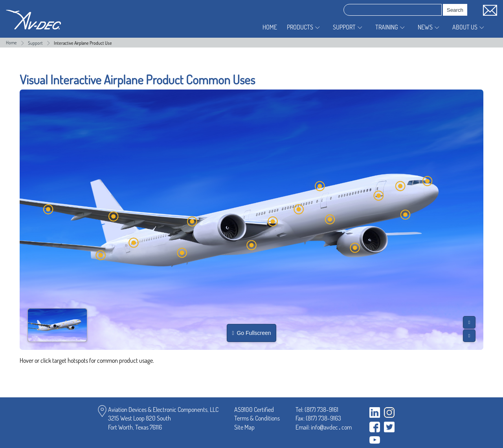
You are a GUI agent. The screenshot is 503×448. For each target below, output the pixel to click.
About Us (465, 27)
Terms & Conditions (257, 418)
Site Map (244, 427)
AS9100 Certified (254, 410)
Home (270, 27)
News (425, 27)
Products (300, 27)
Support (344, 27)
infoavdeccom (331, 427)
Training (387, 27)
